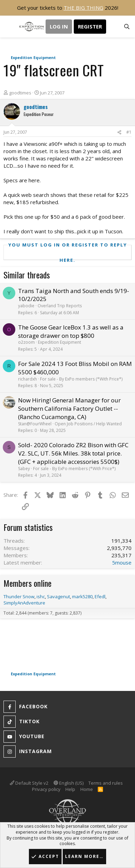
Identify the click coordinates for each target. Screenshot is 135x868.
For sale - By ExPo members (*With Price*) (81, 379)
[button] (10, 27)
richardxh (27, 379)
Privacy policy (46, 789)
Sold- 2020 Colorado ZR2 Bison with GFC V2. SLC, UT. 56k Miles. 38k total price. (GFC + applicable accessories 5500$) (73, 453)
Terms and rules (106, 783)
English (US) (69, 783)
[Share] (119, 132)
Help (70, 789)
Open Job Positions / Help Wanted (88, 424)
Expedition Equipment (59, 342)
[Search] (127, 27)
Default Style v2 (29, 783)
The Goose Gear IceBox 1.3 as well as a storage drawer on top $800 (71, 331)
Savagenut (58, 596)
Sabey (24, 469)
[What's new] (113, 27)
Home (87, 789)
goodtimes (20, 93)
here (34, 180)
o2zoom (26, 342)
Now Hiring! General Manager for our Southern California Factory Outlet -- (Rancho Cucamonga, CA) (69, 408)
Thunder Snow (19, 596)
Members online (27, 583)
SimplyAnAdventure (24, 603)
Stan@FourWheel (35, 424)
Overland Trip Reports (60, 306)
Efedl (100, 596)
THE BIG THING (84, 8)
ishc (41, 596)
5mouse (122, 562)
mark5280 (82, 596)
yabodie (26, 306)
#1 (129, 132)
